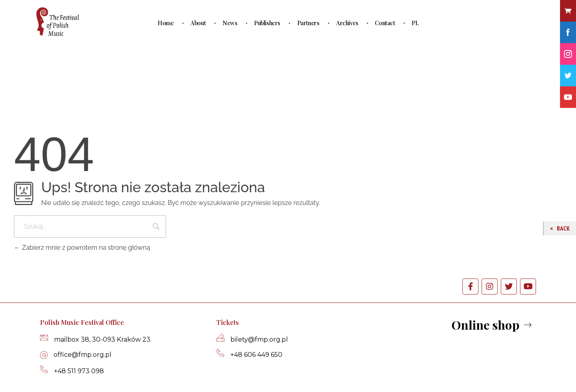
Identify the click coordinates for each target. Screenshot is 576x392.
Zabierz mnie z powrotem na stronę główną (82, 248)
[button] (493, 325)
